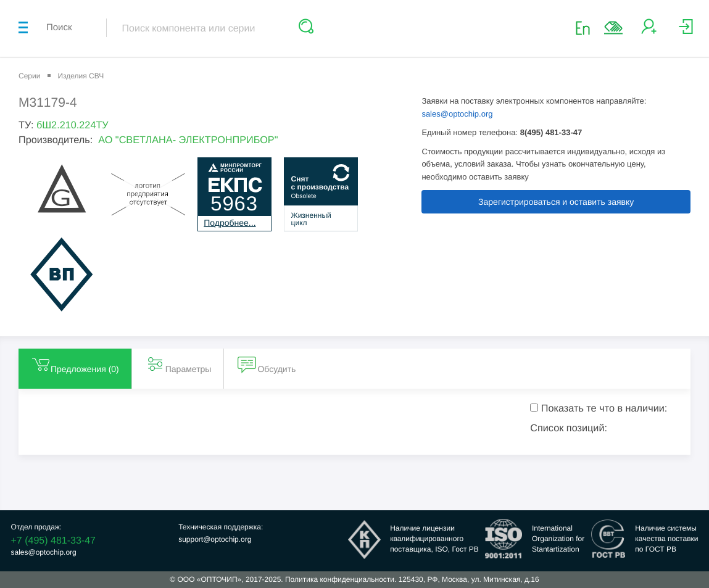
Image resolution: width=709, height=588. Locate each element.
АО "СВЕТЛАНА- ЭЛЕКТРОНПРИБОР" (188, 140)
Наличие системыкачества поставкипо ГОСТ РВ (666, 539)
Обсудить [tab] (267, 364)
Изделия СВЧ (81, 76)
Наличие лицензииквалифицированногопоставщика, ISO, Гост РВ (434, 539)
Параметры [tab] (179, 364)
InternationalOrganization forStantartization (558, 539)
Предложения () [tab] (75, 364)
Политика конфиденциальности (340, 579)
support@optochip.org (215, 539)
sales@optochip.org (457, 114)
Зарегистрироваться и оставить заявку (556, 202)
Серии (29, 76)
